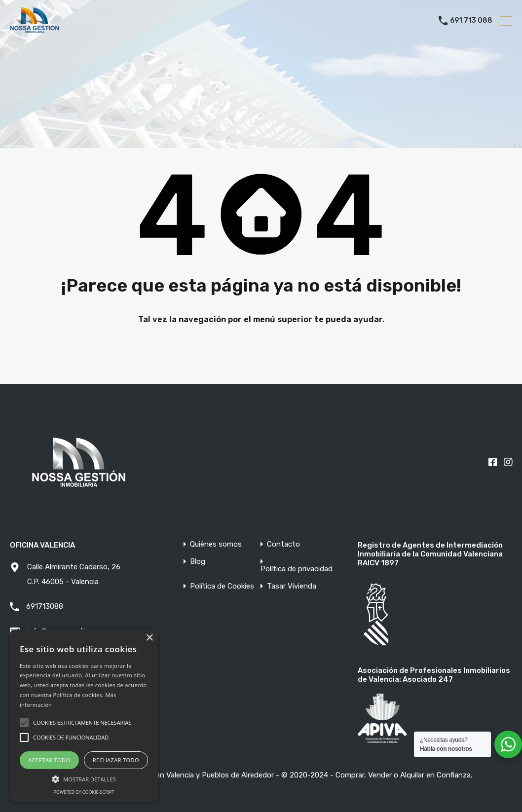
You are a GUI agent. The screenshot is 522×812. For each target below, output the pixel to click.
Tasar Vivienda (292, 586)
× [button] (149, 638)
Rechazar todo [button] (116, 760)
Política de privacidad (297, 569)
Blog (198, 562)
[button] (84, 778)
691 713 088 (471, 21)
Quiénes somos (216, 544)
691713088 (45, 606)
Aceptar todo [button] (49, 760)
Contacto (283, 544)
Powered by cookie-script (84, 792)
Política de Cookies (222, 586)
